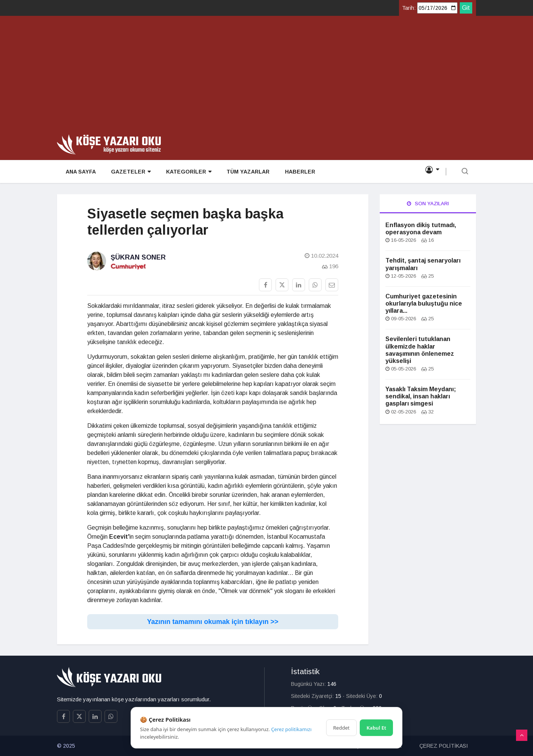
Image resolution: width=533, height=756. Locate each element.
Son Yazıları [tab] (428, 204)
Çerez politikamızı (291, 729)
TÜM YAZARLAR (246, 172)
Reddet (341, 728)
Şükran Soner (138, 257)
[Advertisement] (266, 78)
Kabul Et (376, 728)
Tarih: (409, 8)
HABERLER (298, 172)
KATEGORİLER (187, 172)
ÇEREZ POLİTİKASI (444, 746)
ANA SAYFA (80, 172)
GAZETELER (130, 172)
